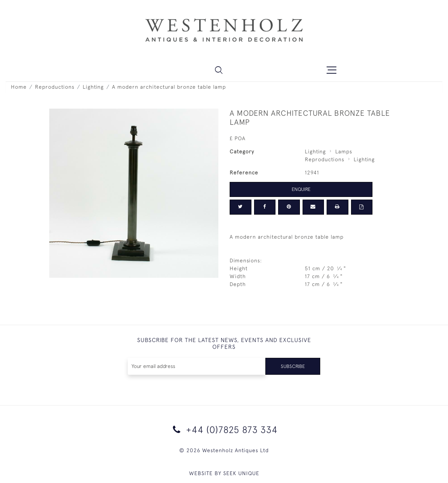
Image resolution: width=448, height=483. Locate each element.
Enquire (301, 189)
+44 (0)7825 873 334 (224, 429)
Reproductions (55, 87)
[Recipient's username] (196, 366)
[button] (219, 70)
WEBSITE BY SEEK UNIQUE (224, 473)
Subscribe (292, 366)
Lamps (344, 151)
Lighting (93, 87)
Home (19, 87)
